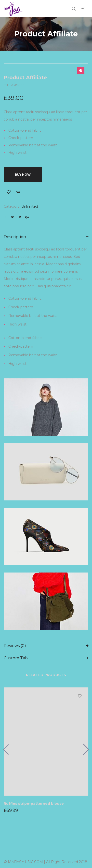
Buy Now (23, 175)
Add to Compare (18, 192)
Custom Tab (16, 658)
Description (15, 237)
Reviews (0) (15, 646)
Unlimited (30, 206)
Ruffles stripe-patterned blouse (34, 803)
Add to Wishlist (9, 192)
